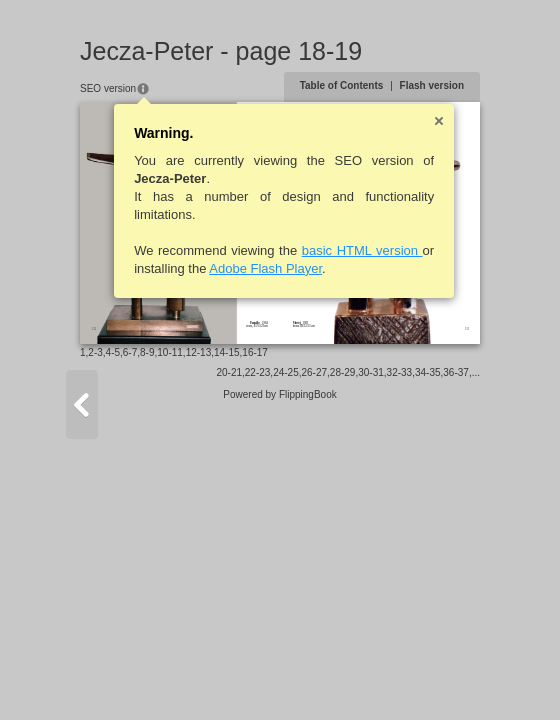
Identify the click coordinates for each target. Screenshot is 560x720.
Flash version (432, 85)
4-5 (113, 352)
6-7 (130, 352)
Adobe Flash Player (265, 268)
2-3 (95, 352)
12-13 (199, 352)
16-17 (255, 352)
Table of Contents (342, 85)
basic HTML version (362, 250)
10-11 (170, 352)
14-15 (227, 352)
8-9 (147, 352)
